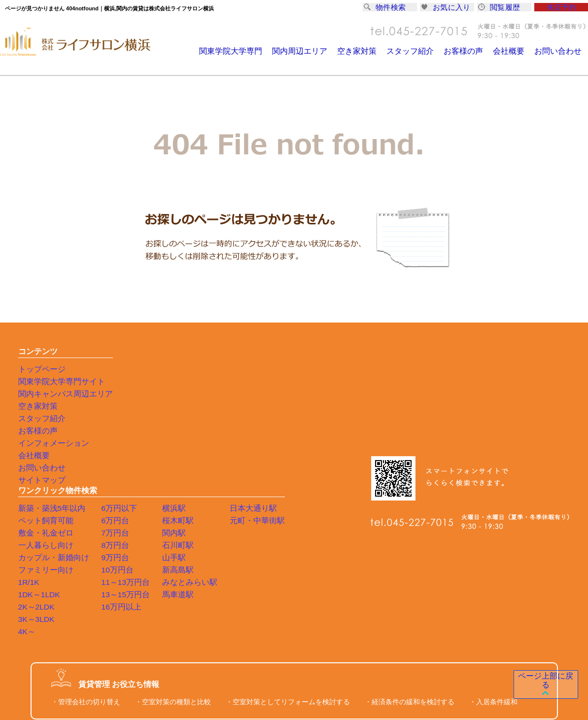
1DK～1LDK (132, 455)
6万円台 (200, 381)
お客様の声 (469, 51)
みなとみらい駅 (267, 443)
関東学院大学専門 (249, 51)
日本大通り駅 (324, 369)
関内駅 (253, 394)
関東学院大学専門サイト (56, 381)
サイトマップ (39, 480)
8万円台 (200, 406)
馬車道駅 (257, 455)
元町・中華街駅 (328, 381)
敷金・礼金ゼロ (138, 394)
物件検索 (386, 8)
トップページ (39, 369)
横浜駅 (253, 369)
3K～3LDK (130, 480)
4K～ (121, 492)
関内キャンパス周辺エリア (60, 394)
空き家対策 (368, 51)
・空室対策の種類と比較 (173, 563)
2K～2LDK (130, 468)
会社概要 (513, 51)
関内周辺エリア (314, 51)
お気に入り (447, 8)
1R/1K (123, 443)
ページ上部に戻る (542, 685)
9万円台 (200, 418)
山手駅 (253, 418)
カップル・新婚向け (144, 418)
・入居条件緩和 (493, 563)
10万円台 (202, 431)
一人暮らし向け (138, 406)
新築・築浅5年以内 (143, 369)
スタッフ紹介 (419, 51)
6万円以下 (204, 369)
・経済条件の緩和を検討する (410, 563)
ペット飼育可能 (138, 381)
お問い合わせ (559, 51)
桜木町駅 (257, 381)
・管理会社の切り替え (86, 563)
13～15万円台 (209, 455)
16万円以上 (206, 468)
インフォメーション (49, 443)
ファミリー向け (138, 431)
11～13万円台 (209, 443)
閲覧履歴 (501, 8)
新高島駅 (257, 431)
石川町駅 (257, 406)
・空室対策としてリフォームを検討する (288, 563)
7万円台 (200, 394)
